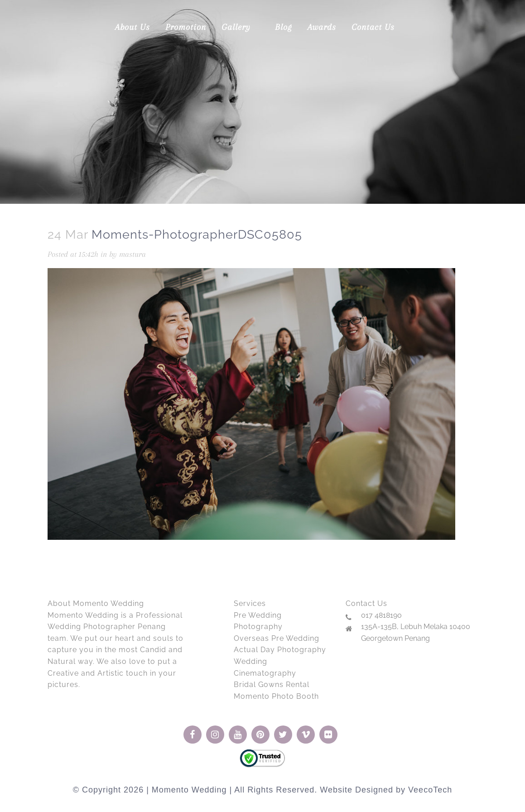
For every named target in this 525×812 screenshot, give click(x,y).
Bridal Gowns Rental (272, 685)
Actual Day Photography (280, 650)
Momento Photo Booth (276, 696)
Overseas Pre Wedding (277, 638)
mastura (132, 254)
